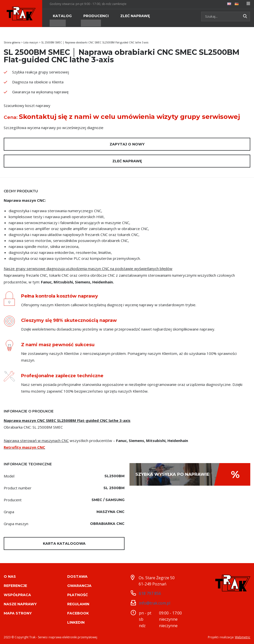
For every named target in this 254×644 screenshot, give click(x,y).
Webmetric (243, 636)
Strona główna (12, 42)
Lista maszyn (31, 42)
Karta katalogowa (64, 543)
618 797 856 (150, 593)
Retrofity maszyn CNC (24, 447)
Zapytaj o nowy (127, 144)
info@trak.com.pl (155, 603)
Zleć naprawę (127, 161)
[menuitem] (229, 3)
